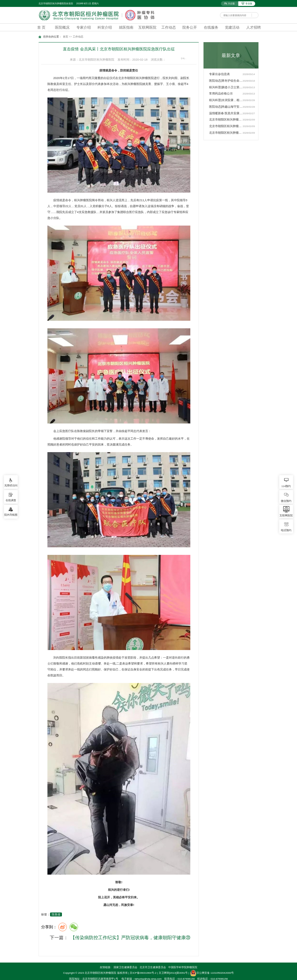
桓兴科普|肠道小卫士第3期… (226, 87)
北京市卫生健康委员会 (153, 958)
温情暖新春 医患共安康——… (226, 113)
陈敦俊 (56, 914)
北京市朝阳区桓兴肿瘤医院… (226, 120)
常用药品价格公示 (221, 94)
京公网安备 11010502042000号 (212, 964)
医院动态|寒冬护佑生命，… (226, 81)
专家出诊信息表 (219, 74)
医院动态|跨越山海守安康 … (226, 107)
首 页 (41, 27)
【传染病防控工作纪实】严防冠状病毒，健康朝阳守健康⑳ (127, 939)
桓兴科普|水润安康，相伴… (226, 100)
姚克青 (147, 84)
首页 (66, 37)
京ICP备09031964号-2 (143, 964)
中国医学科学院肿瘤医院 (183, 958)
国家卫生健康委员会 (125, 958)
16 (195, 59)
